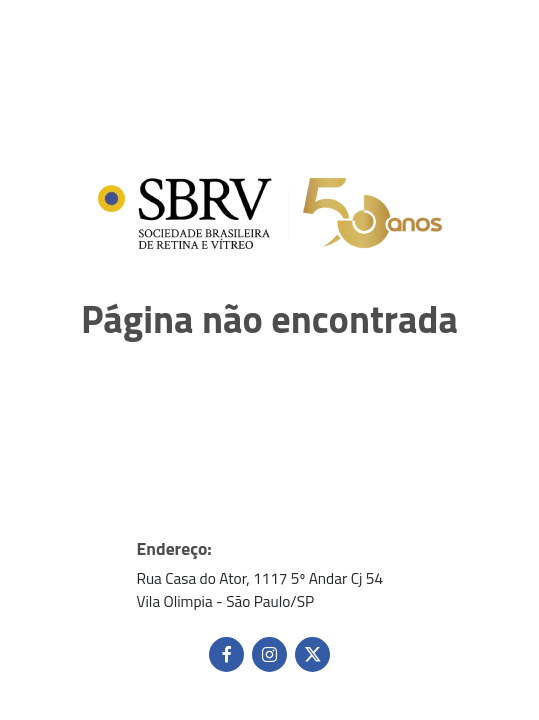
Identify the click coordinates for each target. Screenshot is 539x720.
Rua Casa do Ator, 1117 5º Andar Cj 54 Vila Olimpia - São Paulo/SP (260, 590)
